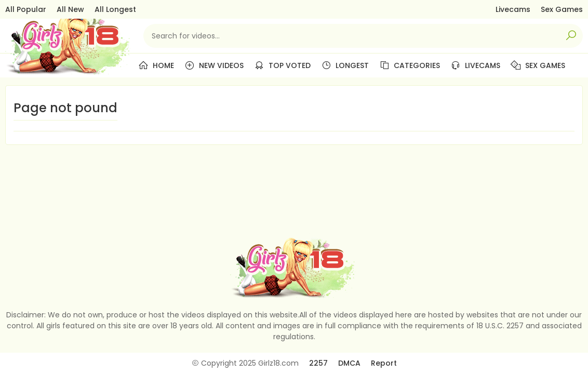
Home (156, 65)
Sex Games (562, 9)
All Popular (26, 9)
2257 (318, 363)
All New (70, 9)
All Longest (115, 9)
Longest (345, 65)
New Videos (214, 65)
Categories (410, 65)
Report (384, 363)
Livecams (513, 9)
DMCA (349, 363)
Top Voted (282, 65)
